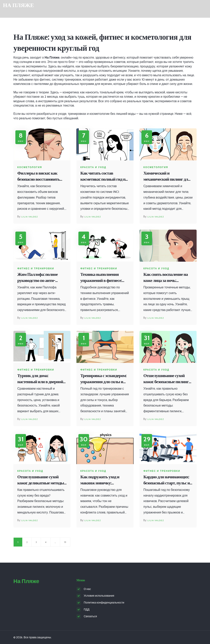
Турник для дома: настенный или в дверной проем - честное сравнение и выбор (41, 379)
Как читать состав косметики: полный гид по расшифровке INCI (104, 176)
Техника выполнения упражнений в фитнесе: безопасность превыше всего (101, 278)
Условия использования (99, 596)
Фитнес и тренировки (36, 269)
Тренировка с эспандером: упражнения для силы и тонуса (103, 379)
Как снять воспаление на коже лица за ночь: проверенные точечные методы (166, 278)
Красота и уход (93, 167)
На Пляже (18, 5)
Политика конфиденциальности (104, 603)
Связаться (90, 616)
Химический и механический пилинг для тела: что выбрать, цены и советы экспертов (167, 176)
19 (65, 542)
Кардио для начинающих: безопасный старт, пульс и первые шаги (167, 480)
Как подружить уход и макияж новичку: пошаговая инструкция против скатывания (101, 480)
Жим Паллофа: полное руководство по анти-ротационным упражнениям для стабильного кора (38, 278)
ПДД (87, 609)
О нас (87, 589)
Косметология (30, 167)
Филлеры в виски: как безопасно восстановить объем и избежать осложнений (39, 176)
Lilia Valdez (30, 217)
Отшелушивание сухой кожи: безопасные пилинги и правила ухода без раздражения (167, 379)
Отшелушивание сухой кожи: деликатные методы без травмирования (41, 480)
